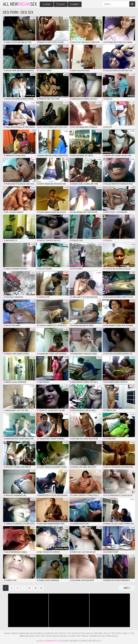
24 (35, 588)
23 (29, 588)
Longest (75, 4)
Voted (47, 4)
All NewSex (20, 4)
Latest (61, 4)
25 (41, 588)
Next (127, 588)
